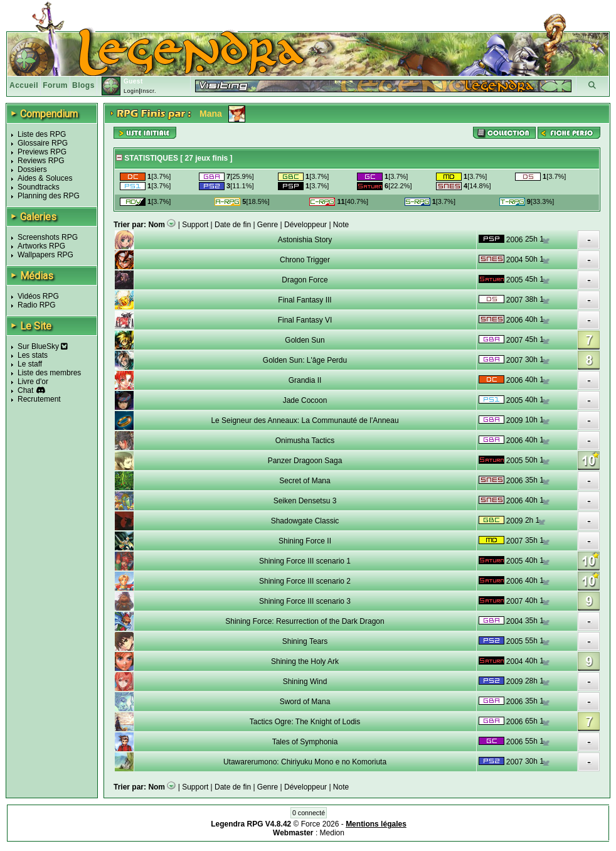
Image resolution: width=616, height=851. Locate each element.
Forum (55, 85)
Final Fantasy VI (305, 320)
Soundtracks (39, 187)
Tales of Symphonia (305, 742)
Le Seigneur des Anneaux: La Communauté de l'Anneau (305, 420)
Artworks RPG (41, 246)
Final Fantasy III (305, 300)
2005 (515, 280)
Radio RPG (37, 305)
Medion (332, 833)
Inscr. (148, 91)
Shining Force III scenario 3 (305, 601)
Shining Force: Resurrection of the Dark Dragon (305, 621)
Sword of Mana (305, 702)
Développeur (305, 225)
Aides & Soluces (45, 178)
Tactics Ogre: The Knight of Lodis (305, 722)
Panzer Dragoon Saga (305, 461)
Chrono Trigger (305, 260)
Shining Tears (305, 641)
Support (195, 225)
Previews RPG (42, 152)
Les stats (33, 355)
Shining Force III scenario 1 (305, 561)
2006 (515, 240)
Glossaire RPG (43, 143)
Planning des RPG (49, 196)
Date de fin (233, 225)
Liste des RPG (42, 134)
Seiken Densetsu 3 (305, 501)
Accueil (24, 85)
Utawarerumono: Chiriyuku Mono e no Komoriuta (305, 762)
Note (341, 225)
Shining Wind (305, 682)
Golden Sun (305, 340)
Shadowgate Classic (305, 521)
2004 (515, 260)
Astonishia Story (305, 240)
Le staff (30, 364)
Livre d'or (33, 382)
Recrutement (39, 399)
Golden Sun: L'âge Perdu (305, 360)
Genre (268, 225)
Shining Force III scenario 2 (305, 581)
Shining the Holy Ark (305, 661)
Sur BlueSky (43, 346)
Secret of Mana (305, 481)
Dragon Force (305, 280)
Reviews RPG (41, 161)
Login (131, 91)
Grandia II (305, 380)
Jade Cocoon (305, 400)
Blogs (83, 85)
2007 (515, 300)
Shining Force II (305, 541)
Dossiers (32, 169)
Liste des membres (49, 373)
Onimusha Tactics (305, 441)
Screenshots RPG (48, 237)
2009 (515, 420)
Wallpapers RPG (45, 255)
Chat (25, 390)
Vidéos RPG (38, 296)
